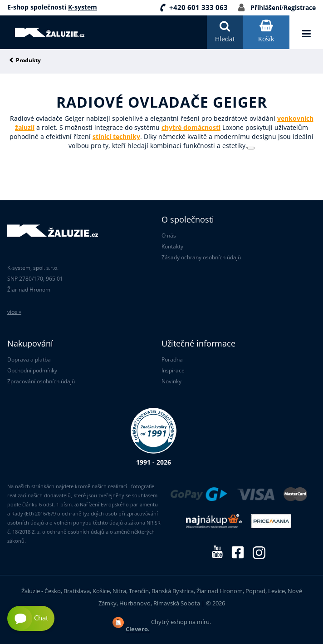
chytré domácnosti (191, 127)
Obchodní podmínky (32, 370)
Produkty (28, 61)
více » (14, 312)
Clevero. (138, 629)
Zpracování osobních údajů (41, 381)
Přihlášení (266, 7)
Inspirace (173, 370)
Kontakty (172, 246)
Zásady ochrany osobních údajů (201, 257)
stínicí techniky (116, 136)
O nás (169, 235)
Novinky (171, 381)
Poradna (172, 359)
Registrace (300, 7)
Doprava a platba (29, 359)
